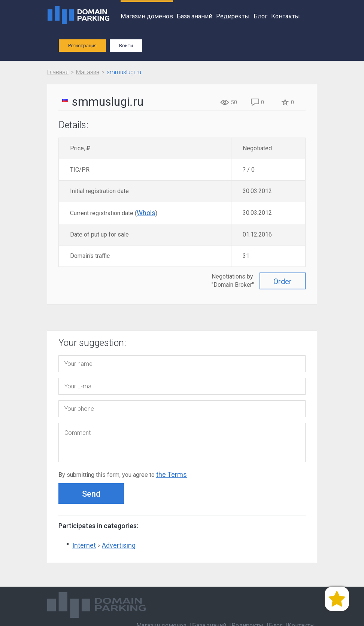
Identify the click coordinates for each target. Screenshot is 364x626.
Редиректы (233, 16)
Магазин (88, 72)
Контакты (286, 16)
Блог (260, 16)
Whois (146, 213)
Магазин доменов (147, 16)
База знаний (195, 16)
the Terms (172, 474)
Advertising (119, 545)
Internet (84, 545)
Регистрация (82, 46)
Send (91, 494)
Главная (58, 72)
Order (283, 282)
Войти (126, 46)
